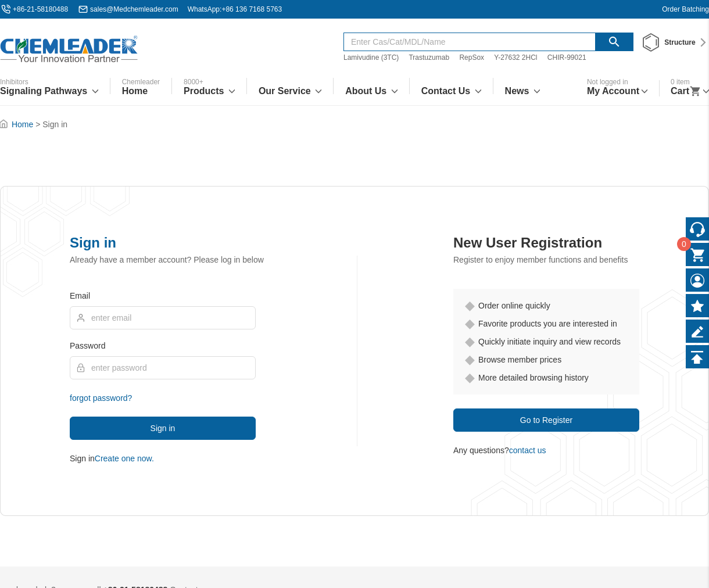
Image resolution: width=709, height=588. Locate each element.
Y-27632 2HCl (515, 58)
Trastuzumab (429, 58)
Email (80, 296)
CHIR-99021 (567, 58)
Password (87, 346)
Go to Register (546, 420)
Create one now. (124, 458)
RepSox (472, 58)
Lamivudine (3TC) (371, 58)
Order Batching (685, 9)
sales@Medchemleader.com (134, 9)
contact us (528, 450)
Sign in (163, 428)
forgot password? (101, 398)
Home (22, 124)
